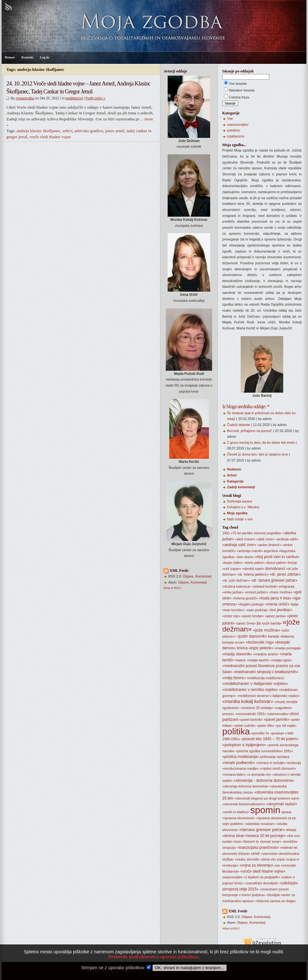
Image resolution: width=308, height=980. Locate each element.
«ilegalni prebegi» (251, 604)
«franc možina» (281, 592)
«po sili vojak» (286, 726)
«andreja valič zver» (239, 545)
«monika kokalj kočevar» (248, 701)
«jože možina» (266, 630)
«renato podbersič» (239, 763)
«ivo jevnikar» (281, 610)
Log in (44, 57)
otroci (294, 714)
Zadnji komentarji (241, 487)
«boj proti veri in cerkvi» (277, 557)
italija (294, 604)
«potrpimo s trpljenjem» (244, 745)
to (257, 841)
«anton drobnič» (269, 545)
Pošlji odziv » (95, 98)
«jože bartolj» (272, 623)
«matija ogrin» (281, 660)
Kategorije (235, 481)
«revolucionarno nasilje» (241, 768)
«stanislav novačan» (260, 824)
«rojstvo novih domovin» (278, 768)
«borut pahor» (276, 563)
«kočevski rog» (260, 642)
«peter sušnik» (245, 726)
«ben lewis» (245, 557)
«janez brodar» (253, 616)
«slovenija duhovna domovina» (245, 786)
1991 (226, 533)
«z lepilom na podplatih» (262, 877)
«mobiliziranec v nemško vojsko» (250, 690)
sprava (286, 812)
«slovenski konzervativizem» (244, 804)
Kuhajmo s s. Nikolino (243, 507)
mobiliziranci (275, 678)
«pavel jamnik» (277, 720)
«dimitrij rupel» (253, 569)
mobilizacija (256, 678)
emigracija (287, 586)
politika (236, 731)
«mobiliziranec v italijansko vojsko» (255, 683)
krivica (242, 648)
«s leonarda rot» (259, 774)
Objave (188, 576)
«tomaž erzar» (271, 841)
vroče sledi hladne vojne (50, 137)
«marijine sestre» (266, 654)
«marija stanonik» (237, 654)
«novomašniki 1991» (251, 714)
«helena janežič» (245, 598)
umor (255, 854)
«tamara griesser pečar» (262, 830)
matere (241, 660)
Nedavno (234, 469)
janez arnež (115, 131)
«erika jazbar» (233, 592)
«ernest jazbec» (256, 592)
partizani (230, 719)
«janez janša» (275, 616)
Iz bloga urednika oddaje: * (246, 406)
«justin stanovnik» (252, 636)
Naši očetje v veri (240, 519)
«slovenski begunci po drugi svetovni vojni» (267, 798)
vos (277, 865)
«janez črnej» (246, 623)
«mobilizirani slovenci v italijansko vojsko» (268, 696)
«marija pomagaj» (288, 648)
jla (259, 623)
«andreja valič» (287, 539)
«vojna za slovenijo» (257, 865)
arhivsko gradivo (89, 131)
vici (273, 859)
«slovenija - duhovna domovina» (264, 780)
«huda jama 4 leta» (275, 598)
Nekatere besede (242, 90)
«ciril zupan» (232, 569)
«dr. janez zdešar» (285, 574)
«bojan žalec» (233, 563)
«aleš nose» (265, 539)
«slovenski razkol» (282, 804)
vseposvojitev (232, 877)
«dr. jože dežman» (236, 580)
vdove (265, 859)
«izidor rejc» (231, 616)
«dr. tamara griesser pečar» (274, 580)
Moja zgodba (237, 513)
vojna (281, 859)
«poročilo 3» (260, 733)
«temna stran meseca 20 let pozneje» (254, 836)
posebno (234, 130)
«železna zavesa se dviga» (276, 901)
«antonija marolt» (250, 551)
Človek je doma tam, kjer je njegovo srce (258, 454)
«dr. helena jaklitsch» (253, 574)
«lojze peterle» (261, 648)
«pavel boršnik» (251, 720)
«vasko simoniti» (248, 859)
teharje (291, 830)
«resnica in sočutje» (271, 763)
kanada (274, 636)
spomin (265, 810)
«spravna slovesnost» (239, 818)
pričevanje (268, 757)
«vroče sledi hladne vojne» (263, 871)
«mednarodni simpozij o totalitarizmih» (266, 672)
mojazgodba (25, 98)
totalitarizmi (74, 98)
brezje (292, 563)
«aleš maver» (245, 539)
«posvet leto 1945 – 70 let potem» (270, 739)
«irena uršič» (278, 604)
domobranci (275, 569)
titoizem (249, 841)
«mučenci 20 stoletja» (257, 708)
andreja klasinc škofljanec (38, 131)
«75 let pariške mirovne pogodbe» (256, 533)
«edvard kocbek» (265, 586)
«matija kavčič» (258, 660)
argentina (271, 551)
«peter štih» (265, 726)
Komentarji (203, 576)
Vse (230, 118)
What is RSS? (172, 588)
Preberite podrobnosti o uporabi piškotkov (153, 967)
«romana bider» (234, 774)
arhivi (67, 131)
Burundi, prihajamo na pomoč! (250, 431)
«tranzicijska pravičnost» (258, 848)
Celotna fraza (239, 97)
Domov (10, 57)
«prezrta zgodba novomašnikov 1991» (264, 751)
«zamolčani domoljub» (262, 883)
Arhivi (232, 475)
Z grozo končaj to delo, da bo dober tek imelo (261, 443)
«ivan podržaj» (257, 610)
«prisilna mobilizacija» (241, 757)
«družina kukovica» (237, 586)
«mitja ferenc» (234, 678)
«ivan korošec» (234, 610)
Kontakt (28, 57)
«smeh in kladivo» (236, 812)
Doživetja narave (240, 501)
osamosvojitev (238, 125)
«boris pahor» (254, 563)
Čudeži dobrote (238, 425)
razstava (283, 757)
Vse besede (238, 84)
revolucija (294, 763)
